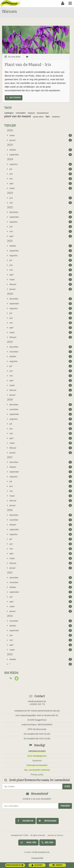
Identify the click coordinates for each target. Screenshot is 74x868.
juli (39, 169)
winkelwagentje (15, 865)
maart (39, 135)
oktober (39, 150)
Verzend (65, 806)
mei (39, 179)
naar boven (37, 858)
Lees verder (14, 98)
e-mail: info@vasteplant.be (37, 852)
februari (39, 284)
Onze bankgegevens (37, 756)
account (37, 865)
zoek (67, 786)
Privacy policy (37, 774)
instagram (48, 821)
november (39, 352)
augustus (39, 164)
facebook (26, 821)
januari (39, 140)
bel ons (47, 842)
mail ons (28, 842)
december (39, 212)
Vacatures (37, 760)
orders (57, 865)
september (39, 155)
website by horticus (55, 835)
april (39, 183)
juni (39, 174)
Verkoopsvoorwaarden (37, 765)
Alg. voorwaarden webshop (37, 770)
